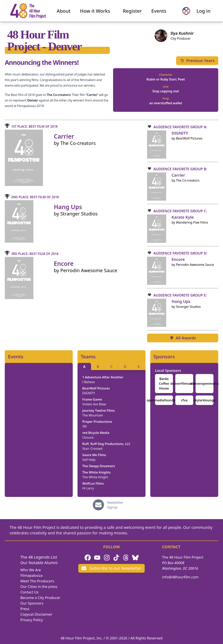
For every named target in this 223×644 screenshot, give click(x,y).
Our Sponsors (32, 603)
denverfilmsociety (184, 384)
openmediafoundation (164, 400)
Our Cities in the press (39, 587)
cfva (184, 400)
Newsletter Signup (115, 505)
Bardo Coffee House (164, 384)
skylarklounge (205, 400)
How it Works (95, 11)
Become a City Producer (40, 598)
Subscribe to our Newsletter (111, 568)
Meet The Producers (37, 581)
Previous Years (197, 61)
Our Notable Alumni (39, 563)
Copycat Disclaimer (36, 614)
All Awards (183, 338)
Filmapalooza (31, 575)
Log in (203, 11)
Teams (88, 357)
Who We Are (31, 570)
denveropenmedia (205, 384)
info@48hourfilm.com (180, 577)
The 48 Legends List (39, 557)
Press (25, 609)
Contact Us (29, 592)
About (64, 11)
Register (132, 11)
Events (159, 11)
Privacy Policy (32, 620)
